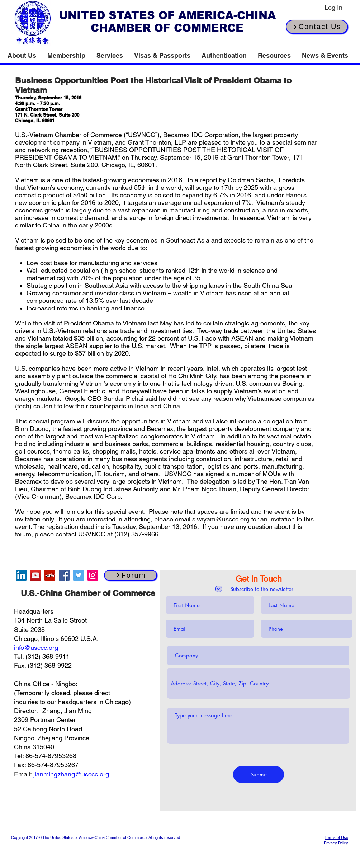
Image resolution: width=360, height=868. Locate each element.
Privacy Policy (336, 843)
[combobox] (259, 683)
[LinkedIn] (21, 575)
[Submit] (259, 775)
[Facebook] (64, 575)
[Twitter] (79, 575)
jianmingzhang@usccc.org (71, 774)
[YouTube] (35, 575)
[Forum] (131, 575)
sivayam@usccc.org (221, 519)
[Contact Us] (317, 27)
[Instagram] (93, 575)
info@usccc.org (36, 648)
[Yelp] (50, 575)
